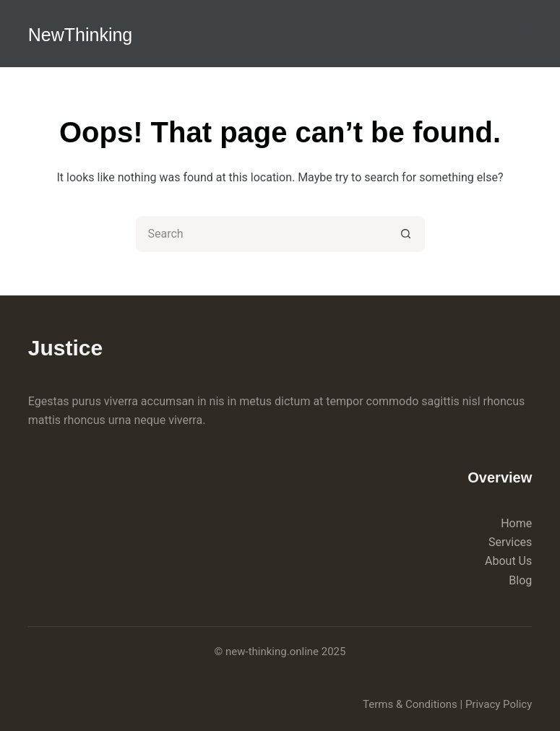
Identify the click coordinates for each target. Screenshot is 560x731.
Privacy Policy (499, 704)
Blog (520, 580)
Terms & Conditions (410, 704)
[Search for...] (262, 234)
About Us (508, 561)
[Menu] (525, 33)
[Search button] (407, 234)
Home (516, 523)
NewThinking (81, 35)
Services (510, 542)
